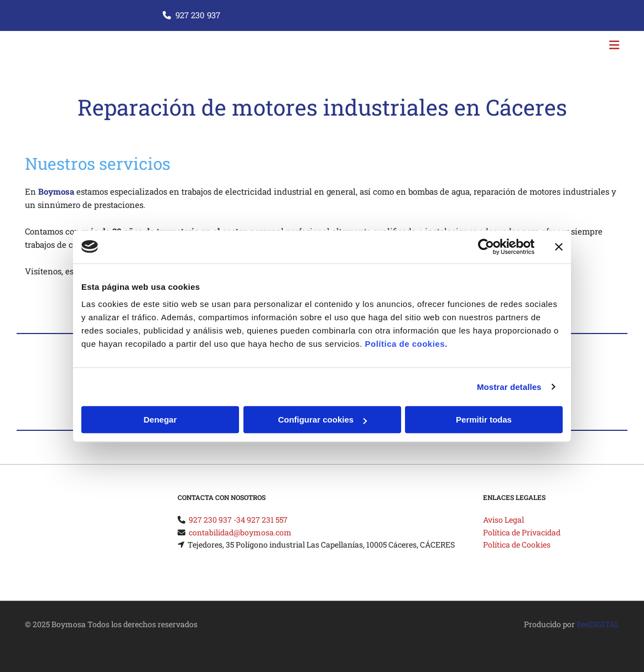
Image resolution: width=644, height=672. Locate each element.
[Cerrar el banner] (559, 247)
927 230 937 (198, 15)
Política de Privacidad (522, 532)
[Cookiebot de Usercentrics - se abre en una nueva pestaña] (486, 247)
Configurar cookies (322, 420)
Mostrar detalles (509, 387)
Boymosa (56, 191)
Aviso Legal (503, 520)
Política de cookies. (406, 344)
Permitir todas (484, 420)
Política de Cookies (517, 545)
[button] (424, 46)
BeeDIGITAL (598, 624)
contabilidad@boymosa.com (240, 532)
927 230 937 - (212, 520)
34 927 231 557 (262, 520)
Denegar (160, 420)
